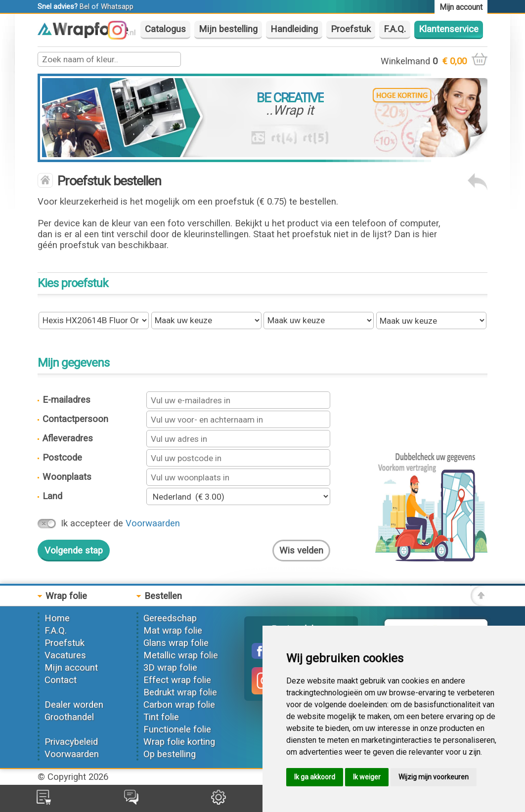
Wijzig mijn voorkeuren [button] (434, 777)
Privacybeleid (71, 742)
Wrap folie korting (179, 742)
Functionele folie (177, 729)
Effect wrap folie (177, 680)
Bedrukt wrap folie (180, 692)
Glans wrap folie (176, 643)
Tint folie (161, 717)
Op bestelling (170, 754)
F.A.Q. (395, 29)
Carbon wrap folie (179, 705)
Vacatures (65, 655)
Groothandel (69, 717)
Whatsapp (117, 6)
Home (57, 618)
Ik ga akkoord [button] (315, 777)
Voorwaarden (153, 523)
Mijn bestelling (228, 29)
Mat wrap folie (173, 631)
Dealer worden (74, 705)
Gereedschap (170, 618)
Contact (61, 680)
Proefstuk (351, 29)
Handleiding (294, 29)
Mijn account (71, 668)
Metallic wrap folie (181, 655)
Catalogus (165, 29)
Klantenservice (449, 29)
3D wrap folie (170, 668)
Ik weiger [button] (367, 777)
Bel (85, 6)
